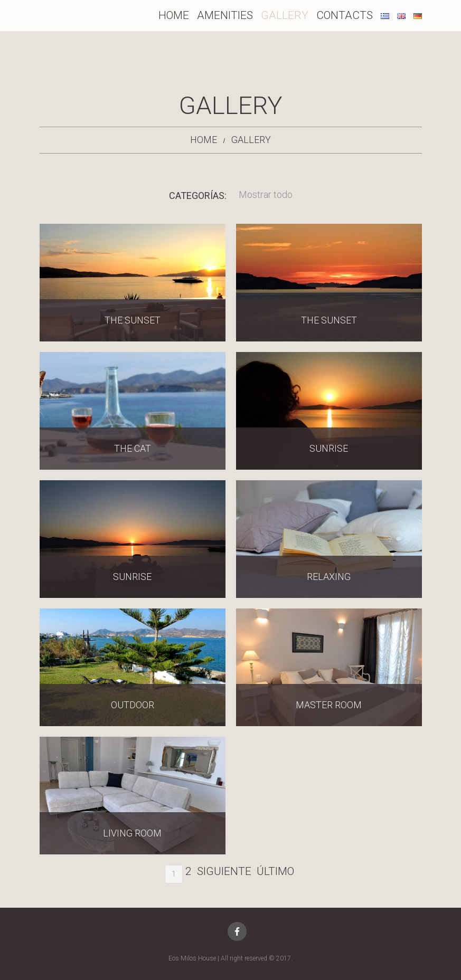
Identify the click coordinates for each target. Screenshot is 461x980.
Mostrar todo (266, 194)
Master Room (329, 705)
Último (275, 871)
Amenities (225, 15)
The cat (133, 448)
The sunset (133, 320)
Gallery (285, 15)
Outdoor (133, 705)
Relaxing (329, 577)
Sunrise (329, 448)
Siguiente (224, 871)
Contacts (345, 15)
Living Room (132, 833)
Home (174, 15)
